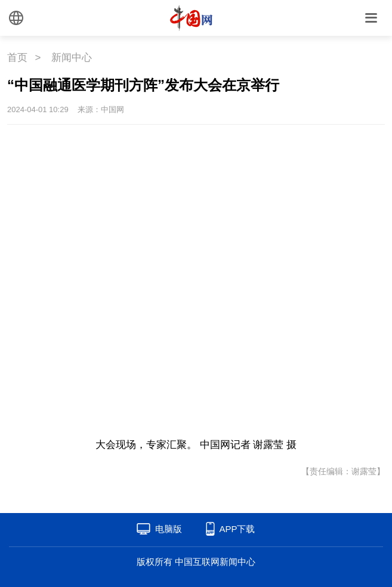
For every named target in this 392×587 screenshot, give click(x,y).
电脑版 (169, 529)
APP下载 (237, 529)
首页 (17, 58)
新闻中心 (72, 58)
